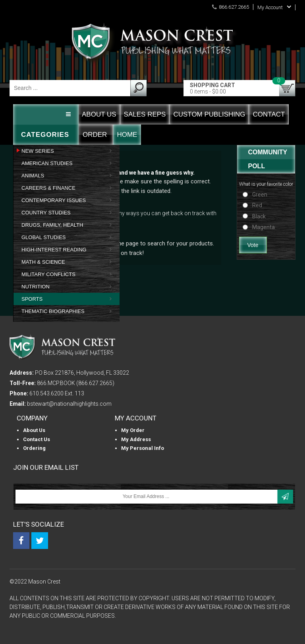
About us (34, 430)
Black (259, 216)
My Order (133, 430)
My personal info (143, 448)
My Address (136, 439)
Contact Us (37, 439)
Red (257, 205)
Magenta (263, 227)
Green (260, 195)
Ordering (34, 448)
